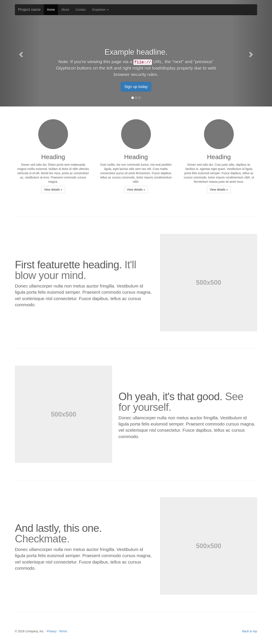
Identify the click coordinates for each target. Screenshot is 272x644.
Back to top (250, 631)
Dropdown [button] (100, 10)
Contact (81, 10)
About (65, 10)
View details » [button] (53, 190)
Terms (63, 631)
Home (51, 10)
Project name (29, 10)
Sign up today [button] (136, 87)
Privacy (52, 631)
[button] (20, 53)
